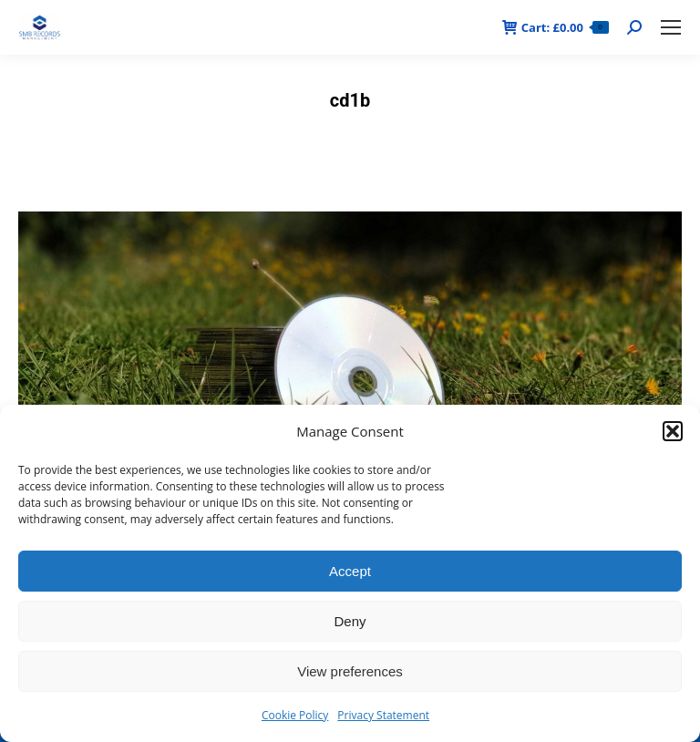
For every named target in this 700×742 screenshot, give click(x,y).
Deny (350, 621)
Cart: (556, 28)
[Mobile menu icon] (671, 27)
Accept (350, 571)
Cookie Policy (295, 715)
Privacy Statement (383, 715)
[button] (673, 431)
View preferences (350, 671)
